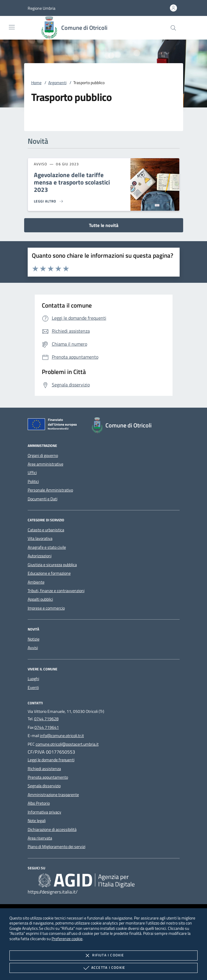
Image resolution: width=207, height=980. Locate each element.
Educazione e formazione (49, 573)
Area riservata (40, 838)
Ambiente (36, 582)
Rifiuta (103, 955)
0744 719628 (46, 719)
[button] (42, 8)
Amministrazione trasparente (53, 795)
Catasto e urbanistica (46, 530)
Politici (33, 481)
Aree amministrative (45, 464)
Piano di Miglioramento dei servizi (57, 847)
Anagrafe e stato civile (47, 547)
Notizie (34, 639)
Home (36, 83)
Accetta (103, 968)
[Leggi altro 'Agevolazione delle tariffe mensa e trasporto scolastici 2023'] (49, 201)
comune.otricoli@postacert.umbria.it (67, 744)
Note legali (37, 821)
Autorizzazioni (40, 556)
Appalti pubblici (40, 599)
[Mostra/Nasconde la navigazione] (12, 27)
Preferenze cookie (67, 939)
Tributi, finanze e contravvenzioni (56, 591)
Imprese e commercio (46, 608)
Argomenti (57, 83)
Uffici (32, 473)
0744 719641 (47, 727)
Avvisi (33, 648)
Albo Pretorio (39, 803)
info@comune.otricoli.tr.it (62, 736)
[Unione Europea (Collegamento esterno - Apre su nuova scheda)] (54, 425)
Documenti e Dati (43, 499)
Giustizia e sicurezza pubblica (52, 565)
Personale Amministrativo (50, 490)
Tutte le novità (104, 225)
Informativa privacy (44, 812)
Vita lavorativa (40, 538)
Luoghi (33, 679)
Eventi (33, 687)
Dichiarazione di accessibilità (52, 829)
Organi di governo (43, 455)
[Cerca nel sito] (173, 28)
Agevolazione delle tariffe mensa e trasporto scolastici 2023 (72, 182)
